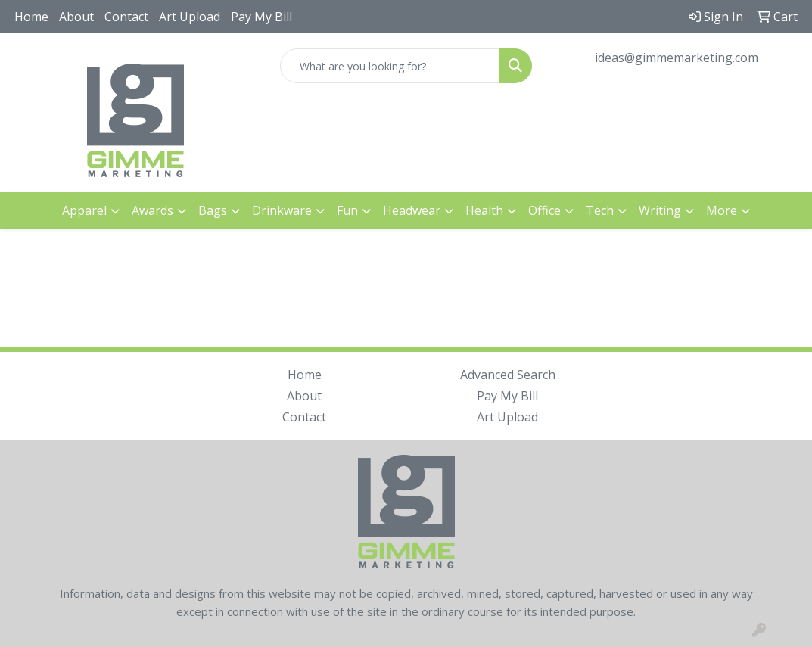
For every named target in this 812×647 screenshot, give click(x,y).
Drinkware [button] (282, 210)
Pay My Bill (261, 17)
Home (31, 17)
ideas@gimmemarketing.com (677, 58)
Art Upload (190, 17)
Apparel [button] (84, 210)
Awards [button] (152, 210)
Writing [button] (660, 210)
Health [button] (484, 210)
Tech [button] (600, 210)
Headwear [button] (412, 210)
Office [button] (544, 210)
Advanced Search (508, 375)
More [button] (722, 210)
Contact (126, 17)
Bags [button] (213, 210)
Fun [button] (347, 210)
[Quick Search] (390, 66)
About (76, 17)
